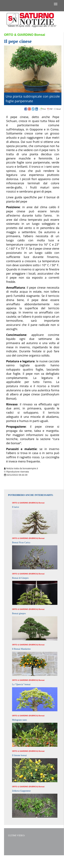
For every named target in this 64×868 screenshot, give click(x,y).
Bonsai (40, 35)
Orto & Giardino (19, 35)
